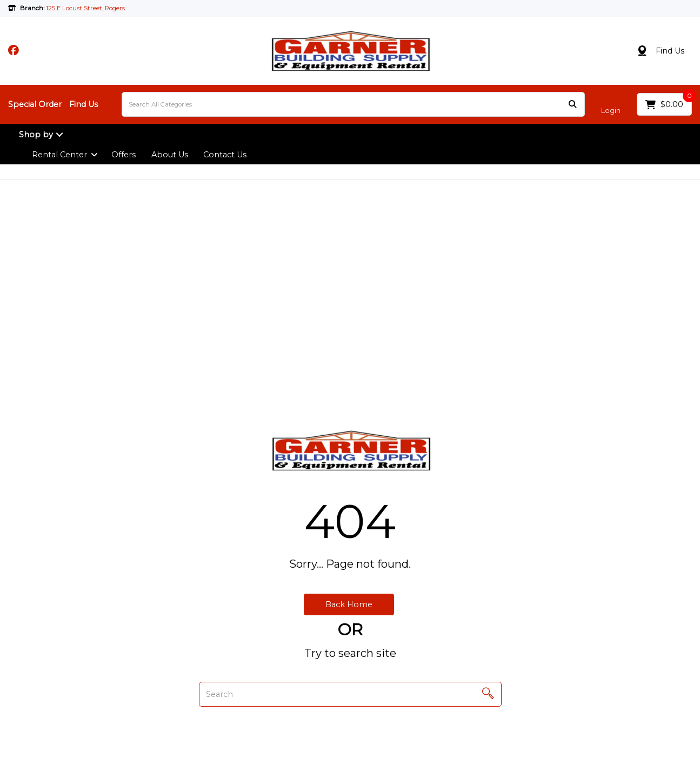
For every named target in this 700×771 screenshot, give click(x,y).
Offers (124, 155)
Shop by (36, 135)
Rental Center (59, 155)
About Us (170, 155)
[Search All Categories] (353, 104)
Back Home (349, 604)
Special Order (35, 104)
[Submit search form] (572, 105)
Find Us (670, 51)
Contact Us (225, 155)
